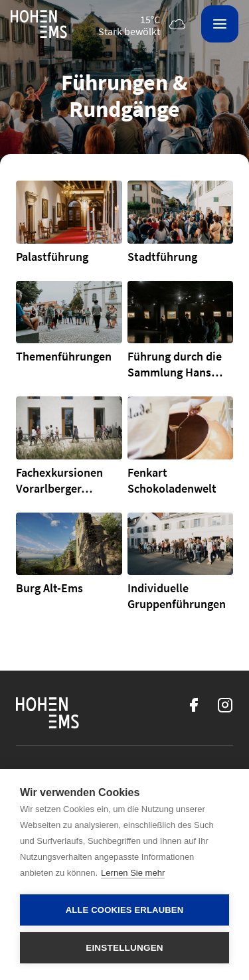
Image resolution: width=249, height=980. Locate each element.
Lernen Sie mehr (133, 873)
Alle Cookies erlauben (125, 910)
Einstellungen (124, 948)
